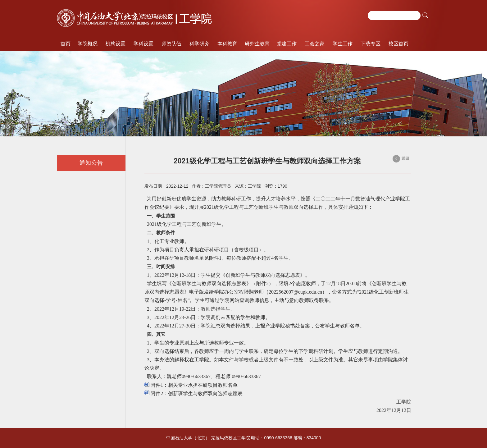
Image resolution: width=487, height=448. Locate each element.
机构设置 (116, 44)
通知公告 (91, 163)
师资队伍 (171, 44)
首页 (66, 44)
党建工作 (287, 44)
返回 (401, 159)
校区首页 (398, 44)
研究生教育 (257, 44)
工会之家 (315, 44)
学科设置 (143, 44)
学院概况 (88, 44)
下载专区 (371, 44)
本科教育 (227, 44)
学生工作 (343, 44)
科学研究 (199, 44)
